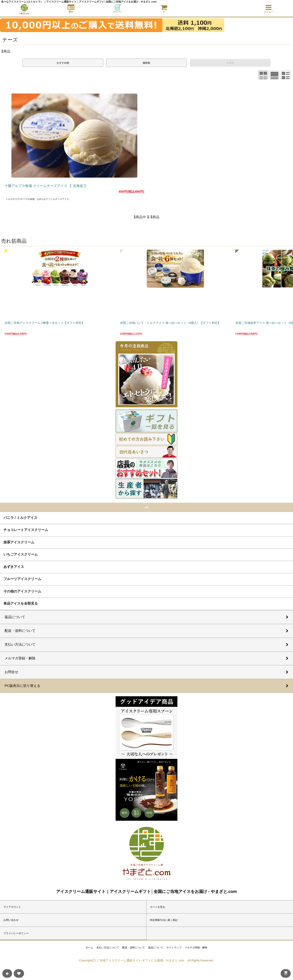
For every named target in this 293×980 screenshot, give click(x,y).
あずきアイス (14, 567)
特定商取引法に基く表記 (164, 920)
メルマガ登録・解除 (196, 947)
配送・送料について (134, 947)
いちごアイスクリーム (21, 554)
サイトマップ (174, 947)
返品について (156, 947)
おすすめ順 (63, 63)
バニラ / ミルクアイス (20, 518)
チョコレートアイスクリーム (26, 530)
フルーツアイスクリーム (22, 579)
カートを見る (157, 907)
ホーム (89, 947)
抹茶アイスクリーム (19, 542)
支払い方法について (108, 947)
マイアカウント (12, 907)
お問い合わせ (11, 920)
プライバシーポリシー (16, 933)
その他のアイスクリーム (22, 591)
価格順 (146, 63)
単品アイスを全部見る (21, 603)
